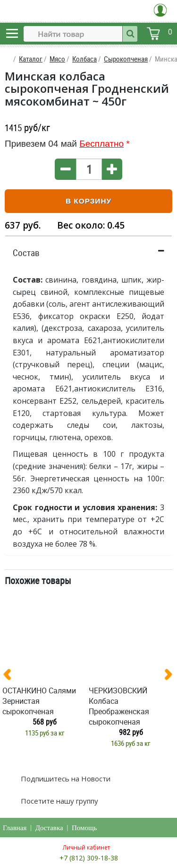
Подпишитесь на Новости (65, 779)
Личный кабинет (86, 847)
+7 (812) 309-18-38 (89, 858)
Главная (15, 828)
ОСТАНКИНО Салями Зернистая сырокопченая (39, 701)
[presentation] (11, 676)
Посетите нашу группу (59, 801)
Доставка (49, 828)
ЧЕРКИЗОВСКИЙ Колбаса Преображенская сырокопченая (119, 706)
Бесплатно (101, 144)
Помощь (84, 828)
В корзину (88, 201)
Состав (26, 253)
